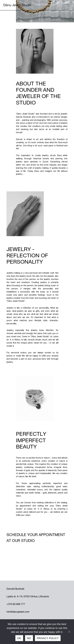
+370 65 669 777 (16, 604)
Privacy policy (48, 638)
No (29, 638)
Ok (19, 638)
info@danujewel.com (18, 612)
